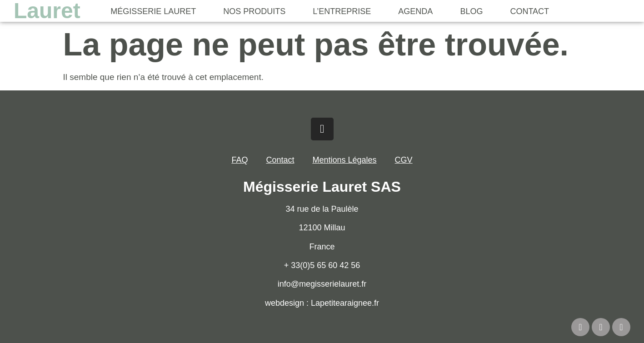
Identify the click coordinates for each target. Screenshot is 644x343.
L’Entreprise (342, 11)
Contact (529, 11)
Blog (471, 11)
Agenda (415, 11)
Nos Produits (254, 11)
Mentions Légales (344, 160)
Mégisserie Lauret (153, 11)
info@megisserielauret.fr (322, 284)
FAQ (240, 160)
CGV (404, 160)
